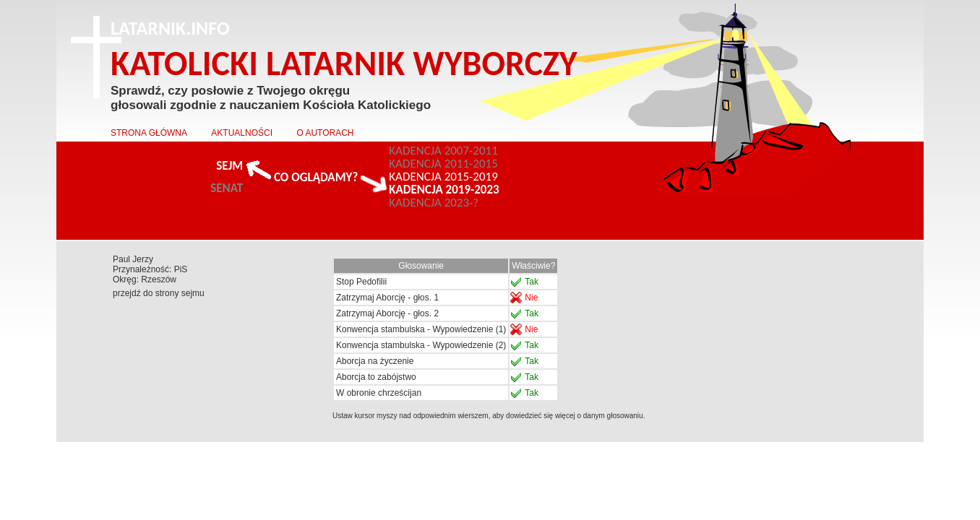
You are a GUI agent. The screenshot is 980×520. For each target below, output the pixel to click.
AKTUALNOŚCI (242, 133)
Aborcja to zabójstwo (376, 377)
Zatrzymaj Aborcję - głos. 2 (387, 313)
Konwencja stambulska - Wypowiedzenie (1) (421, 329)
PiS (181, 269)
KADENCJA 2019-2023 (444, 190)
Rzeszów (159, 279)
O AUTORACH (325, 133)
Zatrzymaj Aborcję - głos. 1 (387, 298)
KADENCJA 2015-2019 (443, 177)
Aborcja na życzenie (375, 361)
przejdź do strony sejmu (159, 293)
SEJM (229, 166)
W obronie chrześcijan (379, 393)
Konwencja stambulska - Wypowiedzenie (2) (421, 345)
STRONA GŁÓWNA (149, 133)
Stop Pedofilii (361, 282)
